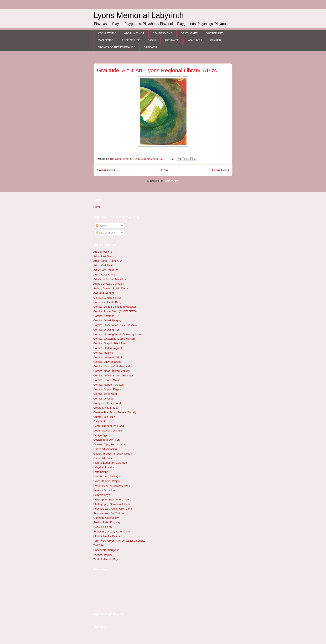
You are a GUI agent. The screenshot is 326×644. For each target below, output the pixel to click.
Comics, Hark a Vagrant (108, 348)
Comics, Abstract (104, 316)
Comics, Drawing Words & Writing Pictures (119, 334)
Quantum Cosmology (106, 518)
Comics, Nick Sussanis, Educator (113, 375)
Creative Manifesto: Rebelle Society (115, 412)
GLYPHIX (216, 40)
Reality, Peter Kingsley (107, 522)
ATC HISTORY (107, 33)
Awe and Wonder (104, 293)
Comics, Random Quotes (108, 385)
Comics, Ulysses (103, 399)
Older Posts (221, 170)
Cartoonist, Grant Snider (108, 298)
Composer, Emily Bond (107, 403)
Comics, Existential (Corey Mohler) (114, 339)
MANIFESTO (106, 40)
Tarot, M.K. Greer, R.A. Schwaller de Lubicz (119, 541)
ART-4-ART (171, 40)
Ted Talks (99, 545)
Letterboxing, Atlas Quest (108, 476)
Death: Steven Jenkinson (108, 431)
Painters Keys (102, 495)
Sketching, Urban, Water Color (112, 532)
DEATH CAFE (189, 33)
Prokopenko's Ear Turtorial (109, 513)
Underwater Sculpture (106, 550)
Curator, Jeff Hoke (104, 417)
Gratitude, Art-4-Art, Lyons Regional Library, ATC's (157, 70)
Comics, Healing (103, 353)
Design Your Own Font (107, 440)
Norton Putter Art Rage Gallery (112, 486)
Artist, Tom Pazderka (106, 270)
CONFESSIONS (162, 33)
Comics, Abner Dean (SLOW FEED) (115, 311)
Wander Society (103, 555)
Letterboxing (101, 472)
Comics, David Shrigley (107, 320)
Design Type (101, 435)
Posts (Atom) (171, 181)
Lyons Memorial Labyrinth (139, 15)
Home (164, 170)
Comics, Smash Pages (107, 389)
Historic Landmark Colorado (110, 463)
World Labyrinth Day (106, 559)
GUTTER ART (214, 33)
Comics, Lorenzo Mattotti (108, 357)
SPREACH (150, 47)
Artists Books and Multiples (110, 279)
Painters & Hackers (105, 490)
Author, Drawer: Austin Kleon (111, 288)
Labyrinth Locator (104, 467)
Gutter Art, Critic (103, 458)
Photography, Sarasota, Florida (112, 504)
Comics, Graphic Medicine (109, 343)
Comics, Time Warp (105, 394)
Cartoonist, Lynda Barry (107, 302)
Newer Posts (106, 170)
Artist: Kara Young (104, 275)
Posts (101, 226)
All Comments (106, 233)
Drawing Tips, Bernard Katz (110, 444)
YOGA (152, 40)
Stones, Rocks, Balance (108, 536)
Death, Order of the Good (109, 426)
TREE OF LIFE (131, 40)
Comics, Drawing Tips (106, 330)
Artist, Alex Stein (103, 256)
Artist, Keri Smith (103, 265)
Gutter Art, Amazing (105, 449)
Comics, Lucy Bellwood (107, 362)
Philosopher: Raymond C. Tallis (112, 500)
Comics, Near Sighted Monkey (112, 371)
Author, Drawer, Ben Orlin (109, 284)
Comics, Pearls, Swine (107, 380)
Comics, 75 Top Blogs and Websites (115, 307)
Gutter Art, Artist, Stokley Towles (113, 454)
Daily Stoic (100, 421)
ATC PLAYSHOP (134, 33)
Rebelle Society (103, 527)
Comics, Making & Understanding (113, 366)
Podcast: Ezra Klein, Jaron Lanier (113, 509)
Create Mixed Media (105, 408)
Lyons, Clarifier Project (107, 481)
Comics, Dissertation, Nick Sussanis (115, 325)
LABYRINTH (194, 40)
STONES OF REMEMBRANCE (117, 47)
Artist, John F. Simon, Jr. (108, 261)
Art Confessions (103, 252)
